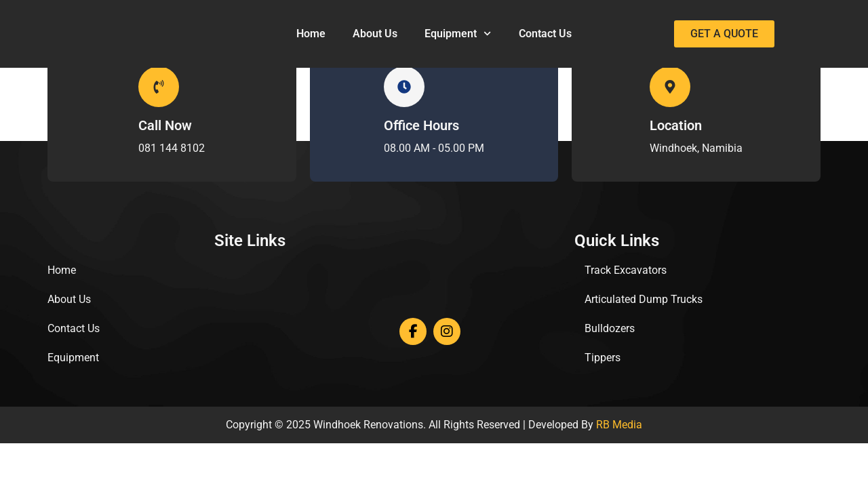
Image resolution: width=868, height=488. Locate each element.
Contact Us (545, 34)
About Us (375, 34)
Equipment (458, 34)
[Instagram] (447, 331)
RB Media (619, 425)
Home (311, 34)
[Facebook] (413, 331)
